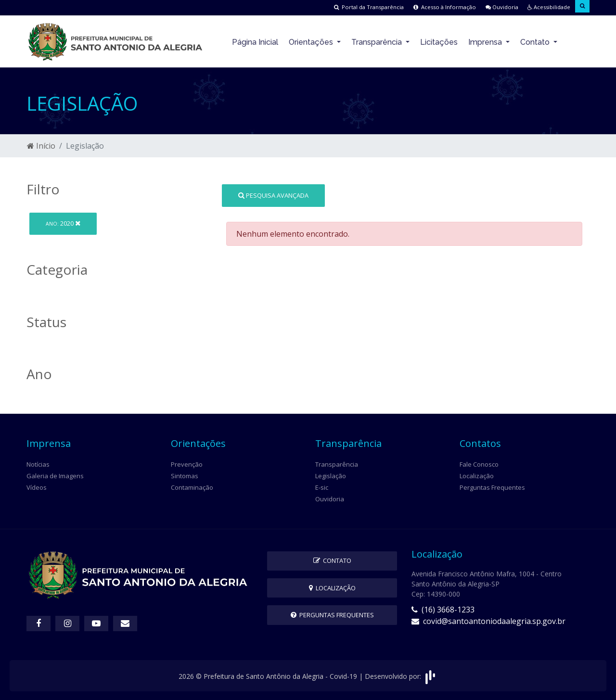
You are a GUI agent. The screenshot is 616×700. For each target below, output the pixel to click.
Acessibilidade (544, 7)
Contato (536, 41)
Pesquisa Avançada (273, 194)
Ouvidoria (491, 7)
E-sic (322, 486)
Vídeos (37, 486)
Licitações (439, 41)
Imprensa (486, 41)
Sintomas (185, 475)
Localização (477, 475)
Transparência (378, 41)
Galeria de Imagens (55, 475)
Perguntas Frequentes (492, 486)
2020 (63, 223)
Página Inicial (255, 41)
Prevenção (187, 463)
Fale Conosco (479, 463)
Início (41, 145)
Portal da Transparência (348, 7)
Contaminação (192, 486)
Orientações (312, 41)
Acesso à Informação (430, 7)
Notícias (38, 463)
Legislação (331, 475)
